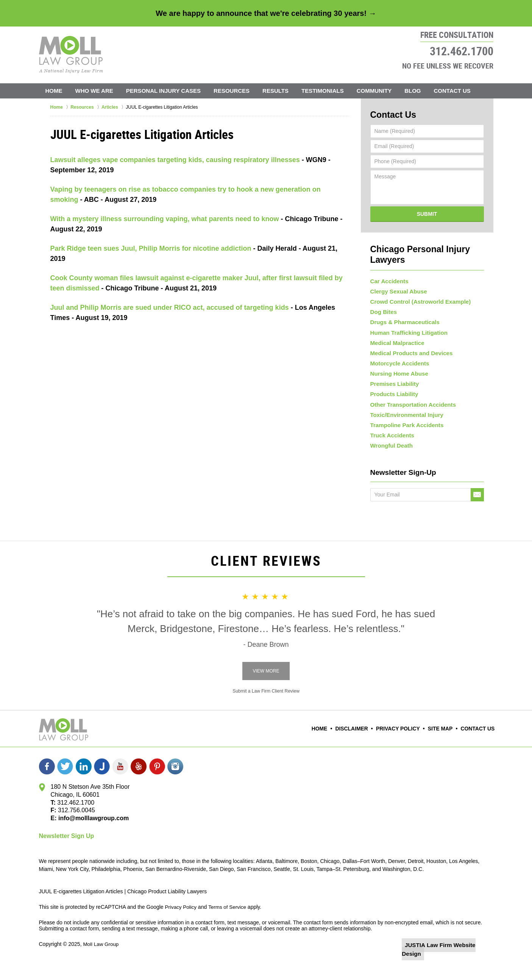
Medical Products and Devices (409, 352)
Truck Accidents (391, 449)
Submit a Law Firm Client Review (266, 707)
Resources (232, 91)
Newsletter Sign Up (67, 852)
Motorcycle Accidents (398, 364)
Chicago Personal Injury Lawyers (427, 247)
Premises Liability (393, 389)
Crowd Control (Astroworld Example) (417, 292)
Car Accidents (388, 268)
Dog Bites (383, 304)
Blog (413, 91)
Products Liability (392, 401)
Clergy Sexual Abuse (397, 280)
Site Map (443, 745)
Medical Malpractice (395, 340)
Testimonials (323, 91)
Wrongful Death (390, 461)
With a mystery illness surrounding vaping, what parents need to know (165, 219)
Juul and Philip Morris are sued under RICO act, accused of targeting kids (170, 307)
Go (477, 511)
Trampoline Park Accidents (404, 437)
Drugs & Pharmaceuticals (403, 316)
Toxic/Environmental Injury (404, 424)
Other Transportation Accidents (410, 412)
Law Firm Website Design (453, 961)
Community (374, 91)
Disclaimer (361, 745)
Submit (427, 212)
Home (54, 91)
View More (266, 687)
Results (275, 91)
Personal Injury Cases (163, 91)
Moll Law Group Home (71, 55)
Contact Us (452, 91)
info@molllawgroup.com (91, 834)
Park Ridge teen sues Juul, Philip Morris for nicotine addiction (151, 248)
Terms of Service (229, 923)
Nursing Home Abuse (397, 376)
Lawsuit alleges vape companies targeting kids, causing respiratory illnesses (175, 160)
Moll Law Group (101, 960)
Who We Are (94, 91)
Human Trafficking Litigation (406, 328)
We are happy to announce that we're (266, 13)
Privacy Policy (404, 745)
